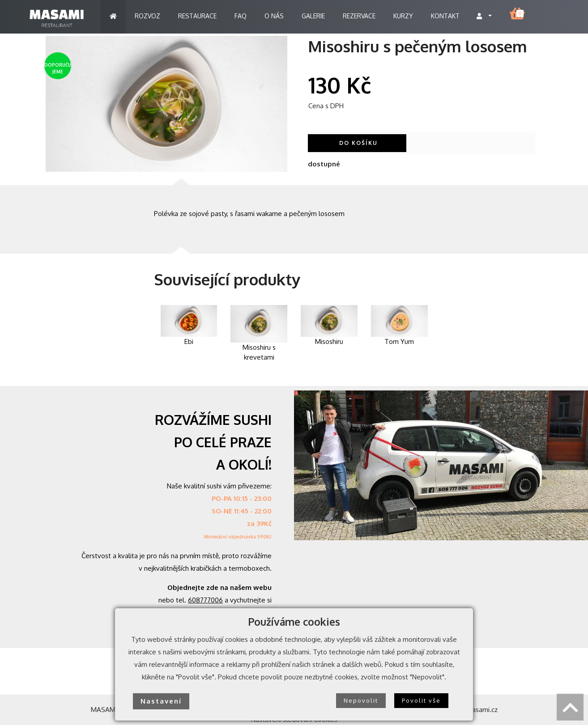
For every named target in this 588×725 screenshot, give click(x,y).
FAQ (241, 16)
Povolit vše (421, 700)
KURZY (403, 16)
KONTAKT (445, 16)
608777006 (205, 600)
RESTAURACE (197, 16)
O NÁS (274, 16)
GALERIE (313, 16)
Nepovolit (361, 700)
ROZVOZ (147, 16)
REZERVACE (359, 16)
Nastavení (162, 701)
